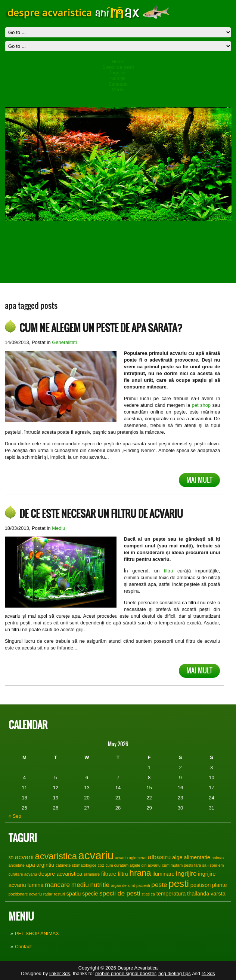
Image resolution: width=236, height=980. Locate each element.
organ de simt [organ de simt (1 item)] (123, 885)
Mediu (118, 90)
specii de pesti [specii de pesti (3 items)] (120, 893)
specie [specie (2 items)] (90, 894)
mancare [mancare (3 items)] (57, 885)
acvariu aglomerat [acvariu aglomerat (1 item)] (131, 858)
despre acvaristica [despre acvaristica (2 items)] (60, 874)
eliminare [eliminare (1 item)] (92, 874)
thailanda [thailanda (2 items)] (198, 894)
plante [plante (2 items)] (220, 885)
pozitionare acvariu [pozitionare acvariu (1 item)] (25, 894)
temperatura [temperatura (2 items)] (171, 894)
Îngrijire (118, 73)
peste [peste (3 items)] (159, 885)
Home (118, 62)
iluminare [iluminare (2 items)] (163, 874)
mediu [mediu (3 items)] (80, 885)
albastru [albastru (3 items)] (159, 857)
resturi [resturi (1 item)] (59, 894)
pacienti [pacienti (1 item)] (143, 885)
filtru (169, 571)
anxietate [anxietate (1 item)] (17, 865)
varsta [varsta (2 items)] (218, 894)
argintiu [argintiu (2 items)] (46, 865)
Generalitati (64, 342)
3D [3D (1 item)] (11, 858)
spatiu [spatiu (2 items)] (73, 894)
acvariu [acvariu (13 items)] (96, 855)
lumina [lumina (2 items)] (35, 885)
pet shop (202, 405)
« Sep (15, 816)
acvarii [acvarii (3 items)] (24, 857)
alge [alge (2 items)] (177, 857)
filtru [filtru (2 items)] (123, 874)
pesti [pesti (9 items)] (179, 884)
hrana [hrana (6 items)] (140, 873)
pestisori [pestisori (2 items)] (201, 885)
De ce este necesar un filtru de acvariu (101, 514)
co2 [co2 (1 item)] (101, 865)
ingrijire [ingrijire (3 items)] (186, 873)
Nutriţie (118, 78)
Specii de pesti (118, 67)
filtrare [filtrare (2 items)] (109, 874)
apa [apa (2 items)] (31, 865)
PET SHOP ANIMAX (37, 933)
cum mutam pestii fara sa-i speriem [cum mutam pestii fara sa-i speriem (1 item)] (193, 865)
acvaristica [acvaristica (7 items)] (56, 856)
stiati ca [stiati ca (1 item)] (148, 894)
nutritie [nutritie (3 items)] (100, 885)
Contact (23, 947)
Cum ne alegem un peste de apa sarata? (101, 328)
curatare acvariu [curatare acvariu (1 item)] (23, 874)
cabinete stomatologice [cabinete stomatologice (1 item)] (76, 865)
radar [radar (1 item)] (48, 894)
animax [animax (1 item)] (218, 858)
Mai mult (199, 480)
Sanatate (118, 84)
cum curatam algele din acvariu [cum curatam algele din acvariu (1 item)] (133, 865)
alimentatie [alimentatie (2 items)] (197, 857)
